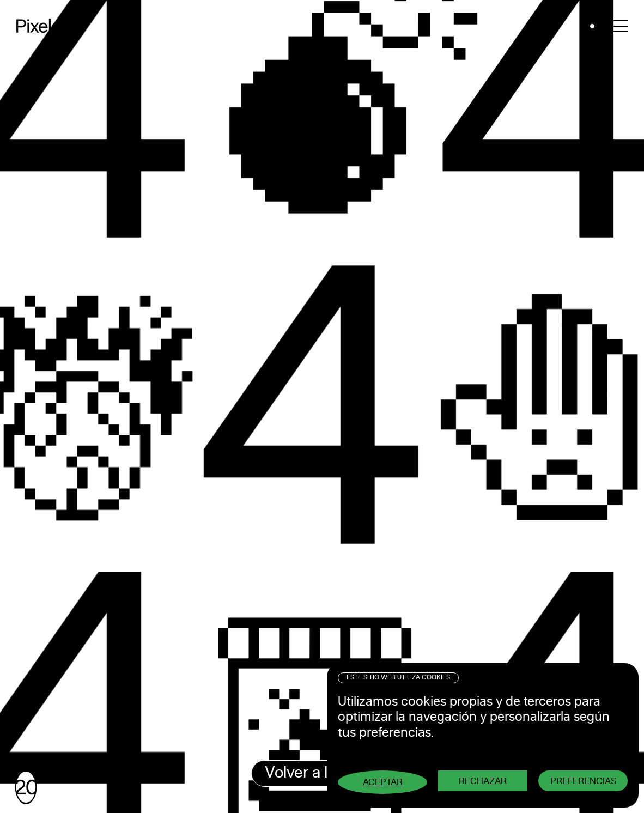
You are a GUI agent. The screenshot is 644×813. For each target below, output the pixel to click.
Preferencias (583, 781)
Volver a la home (322, 773)
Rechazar (483, 781)
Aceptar (383, 782)
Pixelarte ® (55, 26)
